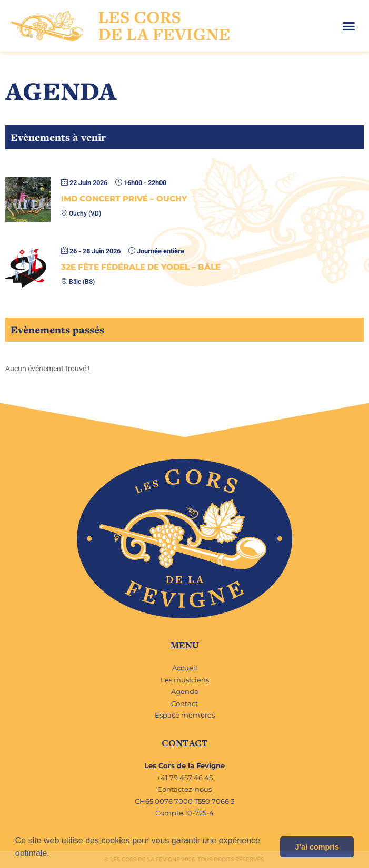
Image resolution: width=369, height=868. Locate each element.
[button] (53, 854)
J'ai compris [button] (317, 847)
